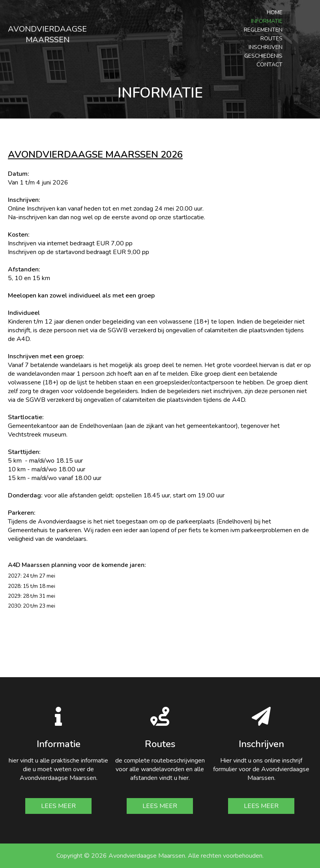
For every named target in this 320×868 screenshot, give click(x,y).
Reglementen (263, 30)
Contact (269, 65)
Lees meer (58, 806)
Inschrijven (266, 47)
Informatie (267, 21)
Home (275, 12)
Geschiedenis (263, 56)
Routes (271, 39)
